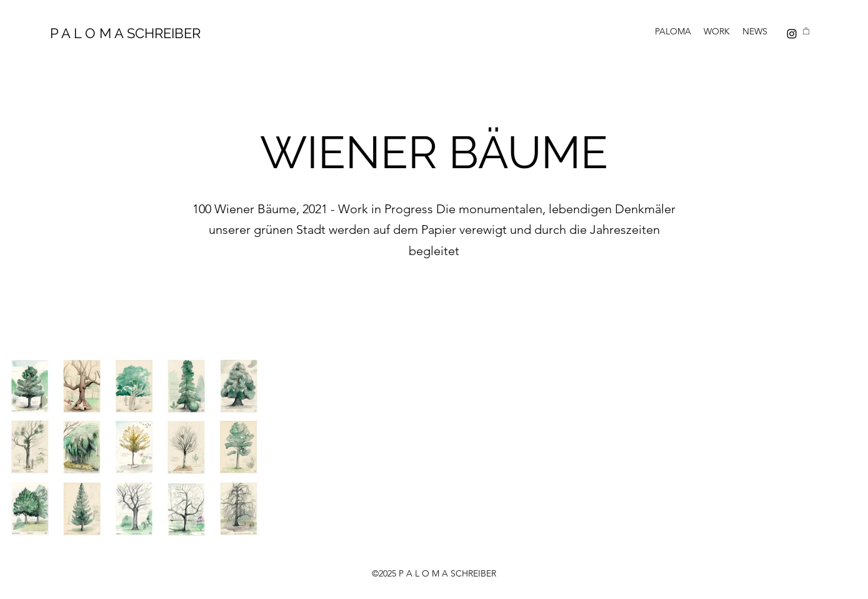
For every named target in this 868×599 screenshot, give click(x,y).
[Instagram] (792, 34)
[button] (806, 31)
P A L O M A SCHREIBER (125, 33)
